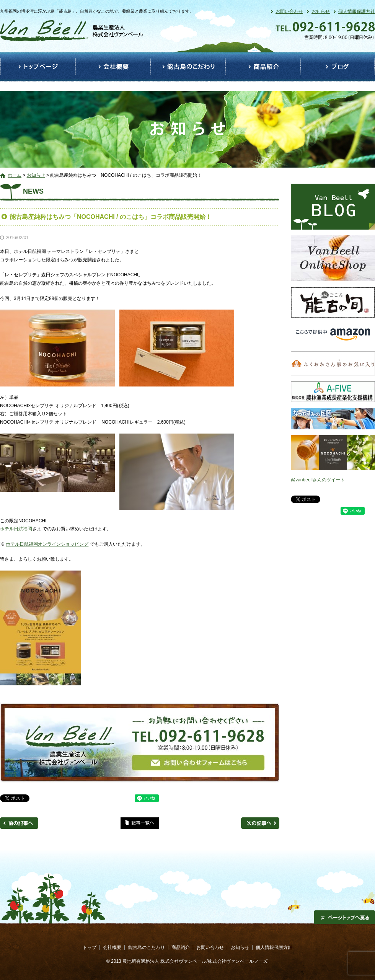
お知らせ (321, 11)
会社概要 (113, 67)
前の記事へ (19, 823)
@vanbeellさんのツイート (318, 480)
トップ (38, 67)
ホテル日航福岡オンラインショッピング (47, 544)
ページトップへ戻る (344, 917)
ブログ (338, 67)
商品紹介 (263, 67)
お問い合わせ (289, 11)
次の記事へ (260, 823)
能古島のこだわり (188, 67)
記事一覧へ (140, 823)
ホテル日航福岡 (16, 529)
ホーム (15, 175)
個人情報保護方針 (357, 11)
